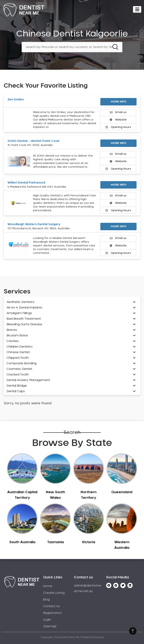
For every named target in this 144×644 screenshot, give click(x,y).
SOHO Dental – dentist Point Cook (33, 141)
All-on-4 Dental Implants (24, 308)
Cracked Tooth (18, 375)
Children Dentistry (20, 347)
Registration (52, 613)
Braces (12, 330)
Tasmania (55, 542)
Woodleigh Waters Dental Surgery (34, 224)
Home (48, 586)
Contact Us (51, 606)
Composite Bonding (22, 363)
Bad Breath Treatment (24, 319)
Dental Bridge (17, 386)
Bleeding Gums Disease (24, 324)
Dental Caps (16, 391)
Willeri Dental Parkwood (26, 183)
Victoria (89, 542)
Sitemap (50, 626)
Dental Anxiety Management (28, 380)
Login (47, 620)
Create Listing (54, 593)
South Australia (22, 542)
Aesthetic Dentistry (21, 302)
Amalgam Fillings (19, 313)
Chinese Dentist (18, 352)
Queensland (122, 492)
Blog (46, 600)
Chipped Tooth (18, 358)
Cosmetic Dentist (19, 369)
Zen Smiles (16, 99)
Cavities (13, 341)
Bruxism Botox (17, 335)
